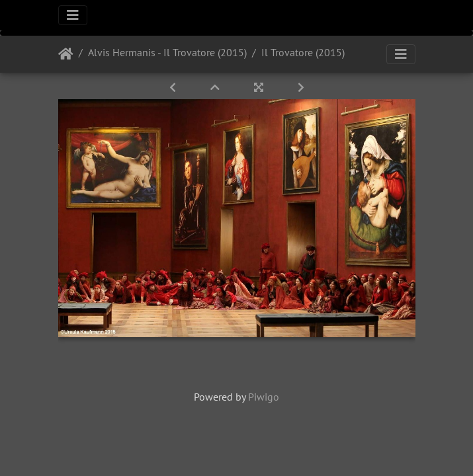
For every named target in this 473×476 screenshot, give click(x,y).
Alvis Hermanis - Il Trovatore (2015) (167, 52)
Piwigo (264, 397)
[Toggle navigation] (73, 15)
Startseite (66, 54)
